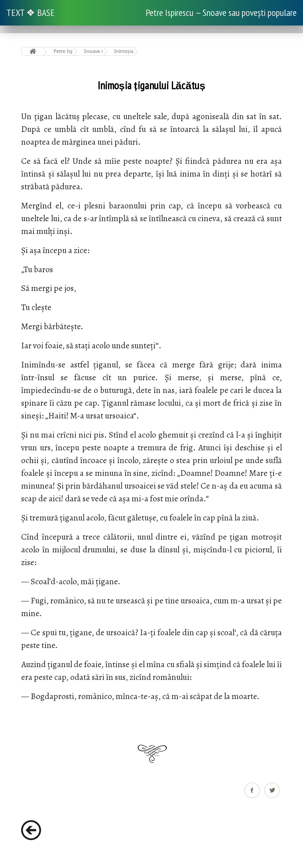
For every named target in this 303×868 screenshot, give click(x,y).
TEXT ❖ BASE (30, 13)
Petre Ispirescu (63, 51)
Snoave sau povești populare (93, 51)
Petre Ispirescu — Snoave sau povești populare (221, 13)
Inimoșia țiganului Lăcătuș (124, 51)
